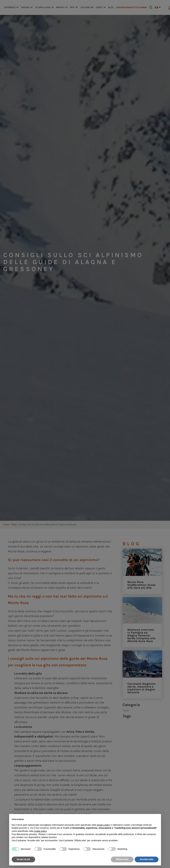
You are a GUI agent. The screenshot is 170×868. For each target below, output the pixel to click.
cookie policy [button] (40, 831)
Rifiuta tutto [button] (122, 859)
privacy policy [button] (103, 825)
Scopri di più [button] (23, 859)
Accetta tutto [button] (147, 859)
